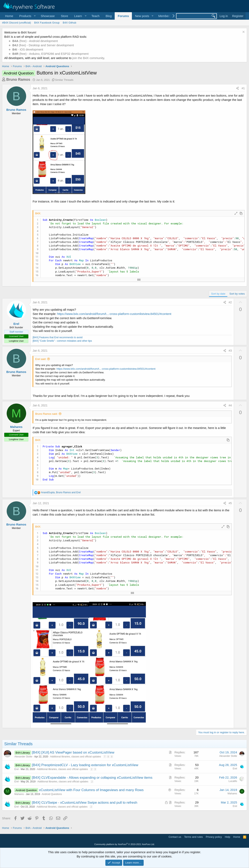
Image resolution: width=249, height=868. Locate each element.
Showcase (48, 16)
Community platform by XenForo (125, 844)
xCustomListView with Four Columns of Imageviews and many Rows (91, 790)
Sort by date (218, 294)
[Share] (237, 88)
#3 (230, 351)
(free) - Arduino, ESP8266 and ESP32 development (50, 54)
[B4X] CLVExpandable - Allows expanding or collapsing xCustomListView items (92, 778)
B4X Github (70, 23)
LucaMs (233, 781)
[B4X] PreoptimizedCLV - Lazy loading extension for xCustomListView (85, 765)
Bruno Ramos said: (46, 414)
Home (9, 16)
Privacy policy (214, 837)
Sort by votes (237, 294)
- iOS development (28, 49)
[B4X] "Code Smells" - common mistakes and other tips (62, 341)
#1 (243, 88)
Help (228, 837)
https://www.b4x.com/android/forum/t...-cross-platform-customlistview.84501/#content (114, 314)
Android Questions (52, 794)
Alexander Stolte (23, 757)
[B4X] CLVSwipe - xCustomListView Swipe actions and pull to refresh (85, 803)
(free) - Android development (35, 41)
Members (165, 16)
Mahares (16, 427)
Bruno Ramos (18, 80)
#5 (230, 503)
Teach (95, 16)
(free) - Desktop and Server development (43, 45)
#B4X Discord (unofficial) (17, 23)
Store (64, 16)
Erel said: (41, 359)
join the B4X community (88, 58)
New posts (142, 16)
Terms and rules (193, 837)
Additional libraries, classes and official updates (75, 757)
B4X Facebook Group (47, 23)
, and (61, 492)
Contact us (175, 837)
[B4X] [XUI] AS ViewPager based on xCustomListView (73, 752)
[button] (27, 16)
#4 (230, 405)
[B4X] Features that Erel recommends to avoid (58, 337)
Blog (109, 16)
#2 (230, 302)
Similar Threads (64, 80)
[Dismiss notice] (243, 32)
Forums (123, 16)
